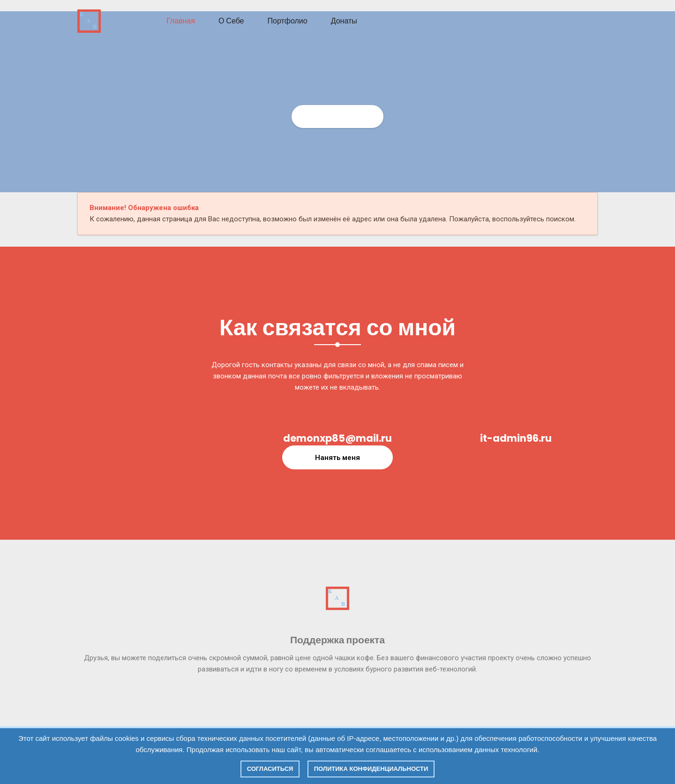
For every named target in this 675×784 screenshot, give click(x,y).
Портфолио (288, 21)
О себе (231, 21)
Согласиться (270, 769)
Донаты (344, 21)
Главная (181, 21)
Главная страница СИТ (338, 116)
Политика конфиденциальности (371, 769)
